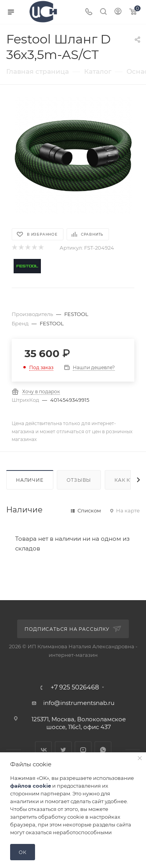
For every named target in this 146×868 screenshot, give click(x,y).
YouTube (83, 750)
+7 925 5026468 (75, 687)
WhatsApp (103, 750)
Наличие (30, 480)
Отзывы (79, 480)
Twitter (63, 750)
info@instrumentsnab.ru (79, 703)
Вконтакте (43, 750)
